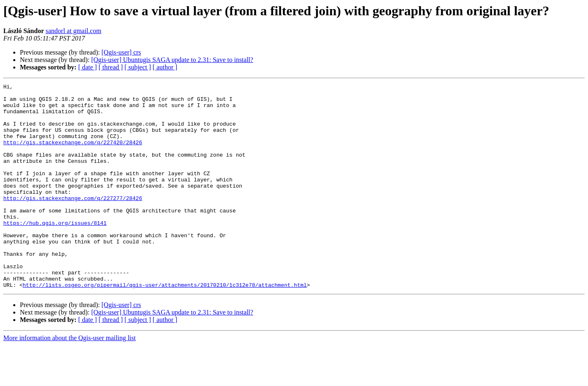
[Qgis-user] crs (121, 52)
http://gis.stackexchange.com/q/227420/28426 (73, 155)
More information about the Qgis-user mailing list (70, 379)
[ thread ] (111, 67)
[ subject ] (138, 67)
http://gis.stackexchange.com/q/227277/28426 (73, 222)
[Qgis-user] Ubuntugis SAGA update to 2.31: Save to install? (172, 60)
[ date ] (88, 67)
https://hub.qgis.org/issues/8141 (55, 251)
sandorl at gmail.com (73, 31)
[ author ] (165, 67)
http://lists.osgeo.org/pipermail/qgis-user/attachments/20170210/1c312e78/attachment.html (165, 326)
